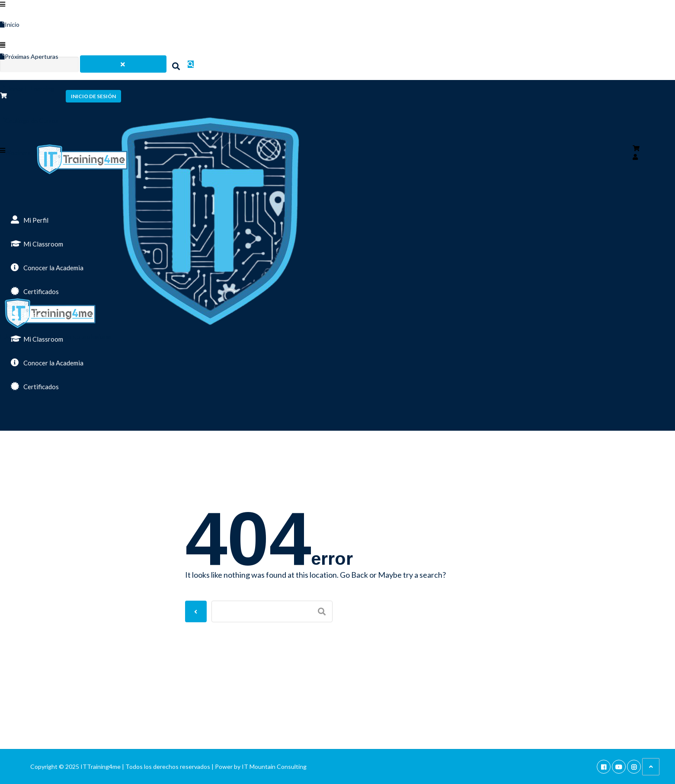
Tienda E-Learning (27, 88)
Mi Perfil (30, 220)
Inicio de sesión (93, 96)
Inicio (10, 24)
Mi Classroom (37, 243)
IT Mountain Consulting (274, 766)
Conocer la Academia (47, 267)
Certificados (35, 291)
